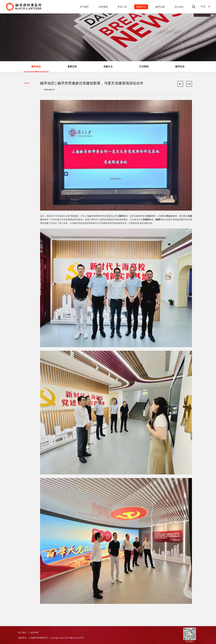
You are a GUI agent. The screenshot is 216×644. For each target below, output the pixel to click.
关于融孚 (84, 7)
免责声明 (34, 633)
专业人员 (122, 7)
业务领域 (103, 7)
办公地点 (179, 7)
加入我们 (22, 633)
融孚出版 (160, 7)
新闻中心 (141, 7)
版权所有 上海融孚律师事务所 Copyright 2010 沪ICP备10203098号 (51, 638)
